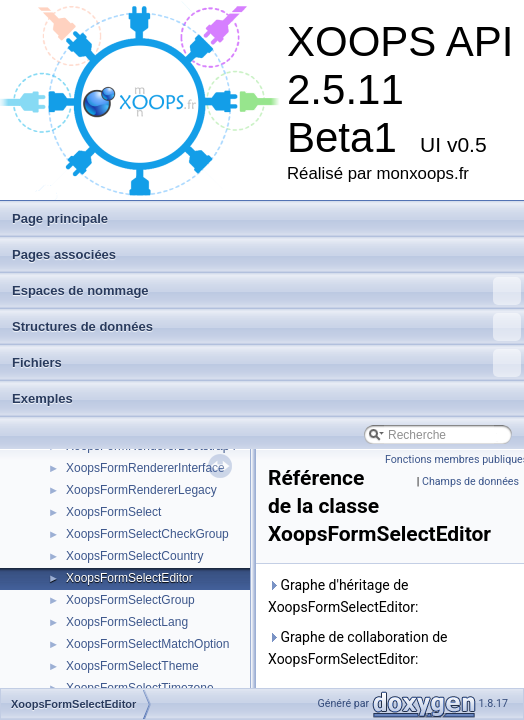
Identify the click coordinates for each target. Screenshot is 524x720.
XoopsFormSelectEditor (129, 578)
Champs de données (470, 481)
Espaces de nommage (266, 291)
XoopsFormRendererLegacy (141, 490)
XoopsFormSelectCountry (134, 556)
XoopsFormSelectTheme (132, 666)
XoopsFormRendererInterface (145, 468)
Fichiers (266, 363)
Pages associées (64, 254)
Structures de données (266, 327)
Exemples (42, 398)
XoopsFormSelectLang (127, 622)
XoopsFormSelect (113, 512)
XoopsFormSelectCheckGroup (147, 534)
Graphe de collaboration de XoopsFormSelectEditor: (358, 648)
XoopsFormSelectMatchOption (147, 644)
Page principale (60, 218)
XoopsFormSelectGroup (130, 600)
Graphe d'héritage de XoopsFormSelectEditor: (343, 596)
